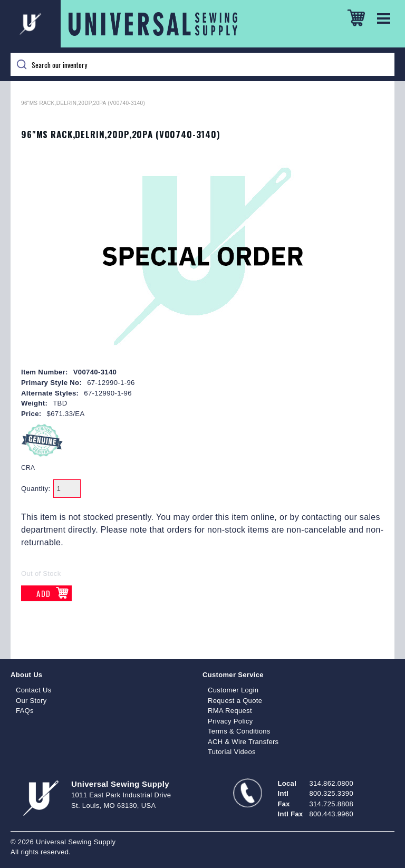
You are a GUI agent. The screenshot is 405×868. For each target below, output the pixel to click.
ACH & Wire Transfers (243, 742)
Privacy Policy (230, 721)
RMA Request (230, 711)
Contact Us (34, 690)
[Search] (202, 64)
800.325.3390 (331, 793)
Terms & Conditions (239, 731)
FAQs (25, 711)
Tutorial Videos (232, 752)
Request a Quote (235, 701)
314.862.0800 (331, 783)
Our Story (31, 701)
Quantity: (36, 489)
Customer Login (233, 690)
